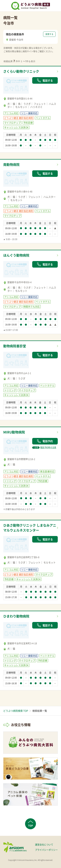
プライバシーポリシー (46, 850)
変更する (49, 34)
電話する (45, 80)
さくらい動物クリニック (21, 71)
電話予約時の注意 (44, 447)
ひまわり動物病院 (16, 616)
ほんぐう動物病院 (16, 255)
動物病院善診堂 (15, 346)
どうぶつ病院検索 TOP (16, 711)
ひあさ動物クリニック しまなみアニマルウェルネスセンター (30, 528)
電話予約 (45, 441)
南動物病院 (11, 165)
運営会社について (44, 844)
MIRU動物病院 (14, 432)
